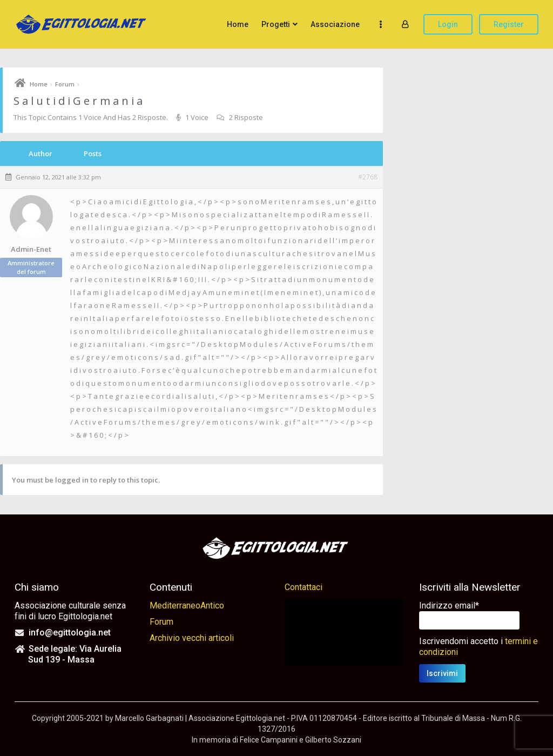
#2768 (368, 177)
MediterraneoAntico (187, 606)
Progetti (276, 24)
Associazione (335, 24)
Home (238, 24)
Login (448, 24)
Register (509, 24)
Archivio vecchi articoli (192, 638)
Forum (65, 84)
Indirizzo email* (449, 606)
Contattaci (304, 587)
